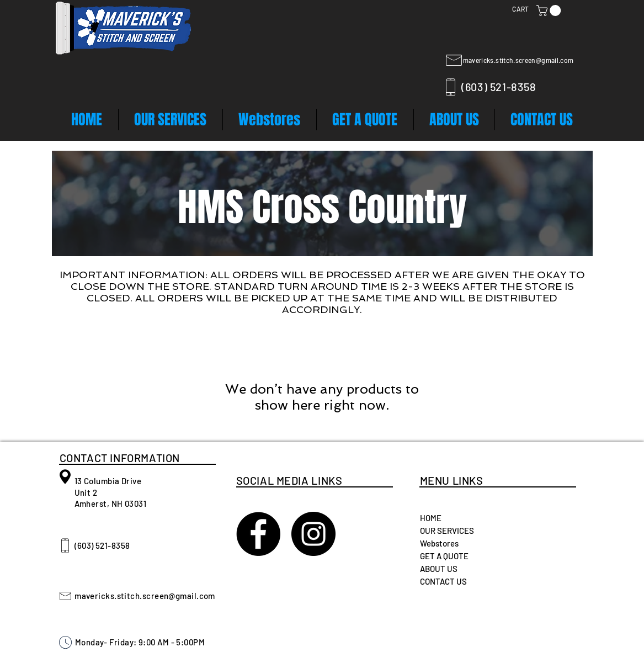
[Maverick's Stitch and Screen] (258, 534)
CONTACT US (443, 581)
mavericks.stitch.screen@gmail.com (518, 60)
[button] (550, 10)
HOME (431, 518)
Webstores (439, 543)
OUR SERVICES (447, 531)
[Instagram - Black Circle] (313, 534)
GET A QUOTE (444, 556)
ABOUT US (439, 569)
